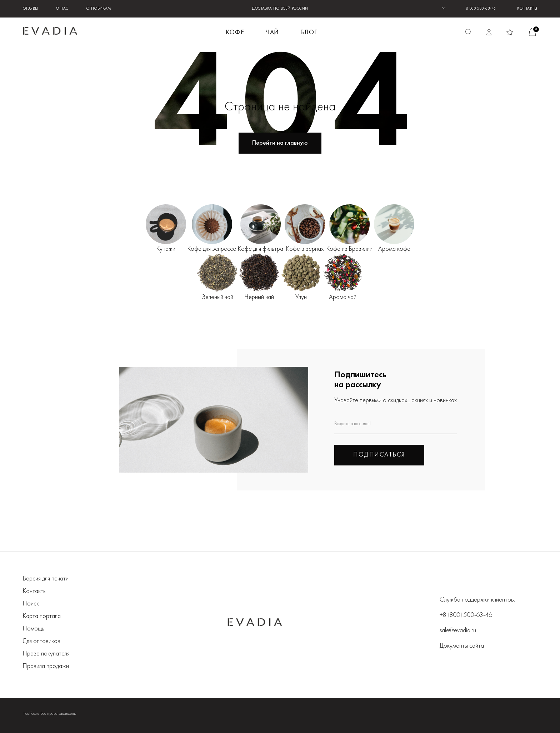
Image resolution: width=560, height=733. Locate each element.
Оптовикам (99, 9)
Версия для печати (46, 579)
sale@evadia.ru (458, 631)
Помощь (34, 629)
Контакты (527, 9)
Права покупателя (46, 654)
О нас (62, 9)
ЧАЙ (272, 33)
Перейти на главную (280, 143)
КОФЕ (235, 33)
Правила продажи (46, 666)
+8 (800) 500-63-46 (466, 615)
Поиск (31, 604)
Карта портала (42, 616)
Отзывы (31, 9)
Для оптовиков (42, 641)
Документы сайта (462, 646)
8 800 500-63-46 (481, 9)
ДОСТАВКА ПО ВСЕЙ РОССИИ (280, 9)
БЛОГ (309, 33)
